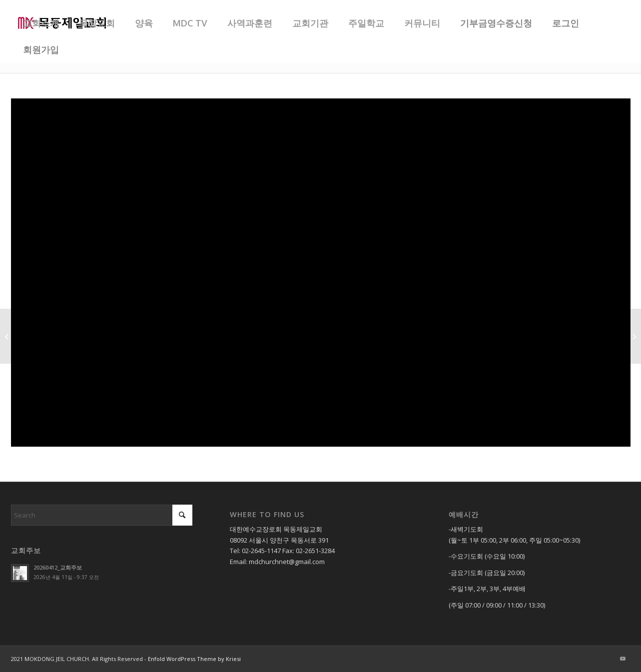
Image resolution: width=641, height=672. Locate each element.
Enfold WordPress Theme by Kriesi (194, 659)
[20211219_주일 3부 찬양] (8, 336)
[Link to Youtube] (623, 659)
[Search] (102, 515)
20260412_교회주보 (58, 567)
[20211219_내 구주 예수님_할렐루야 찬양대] (633, 336)
